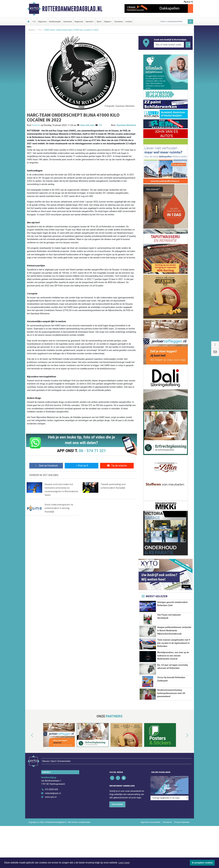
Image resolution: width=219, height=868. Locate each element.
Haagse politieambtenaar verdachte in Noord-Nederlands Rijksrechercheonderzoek (174, 631)
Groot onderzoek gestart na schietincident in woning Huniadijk (59, 508)
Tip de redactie (117, 466)
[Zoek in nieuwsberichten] (173, 22)
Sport (99, 22)
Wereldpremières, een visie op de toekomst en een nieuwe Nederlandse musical (173, 656)
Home (32, 30)
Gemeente (68, 22)
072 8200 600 (52, 795)
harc (93, 125)
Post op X (82, 466)
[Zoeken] (190, 22)
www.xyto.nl (51, 803)
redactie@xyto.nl (53, 799)
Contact (129, 22)
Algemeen (42, 22)
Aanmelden (117, 810)
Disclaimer (167, 828)
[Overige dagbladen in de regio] (169, 789)
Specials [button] (89, 22)
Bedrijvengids (55, 22)
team (83, 125)
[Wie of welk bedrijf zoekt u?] (169, 45)
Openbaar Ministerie (126, 125)
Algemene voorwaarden (150, 828)
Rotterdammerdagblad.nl (72, 9)
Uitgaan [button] (107, 22)
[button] (29, 748)
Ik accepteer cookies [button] (202, 863)
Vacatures (119, 22)
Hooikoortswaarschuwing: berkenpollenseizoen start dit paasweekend (171, 700)
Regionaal (79, 22)
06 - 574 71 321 (92, 451)
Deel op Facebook (46, 466)
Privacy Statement (182, 828)
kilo (88, 125)
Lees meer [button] (124, 863)
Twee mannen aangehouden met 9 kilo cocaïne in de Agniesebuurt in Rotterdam (174, 643)
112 (34, 22)
